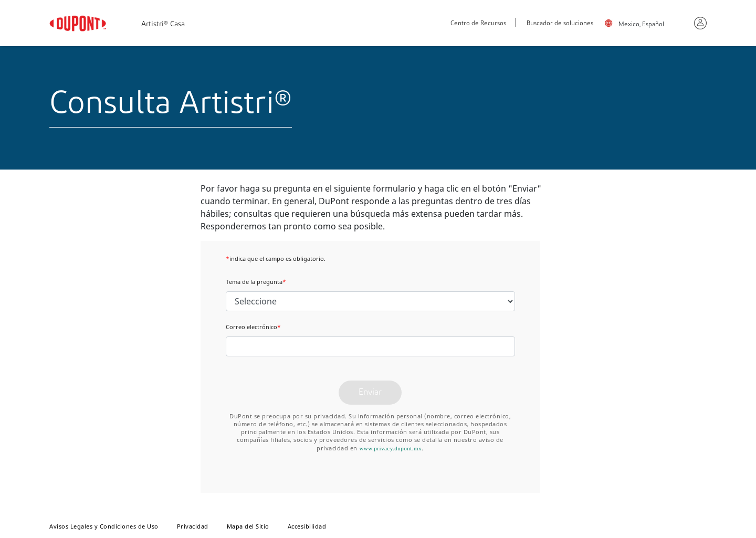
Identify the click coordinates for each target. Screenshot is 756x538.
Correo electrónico (253, 327)
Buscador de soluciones (560, 24)
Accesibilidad (307, 526)
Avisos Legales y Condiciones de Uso (104, 526)
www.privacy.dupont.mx (390, 448)
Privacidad (193, 526)
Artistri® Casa (163, 24)
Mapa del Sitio (248, 526)
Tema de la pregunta (256, 282)
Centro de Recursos (478, 24)
